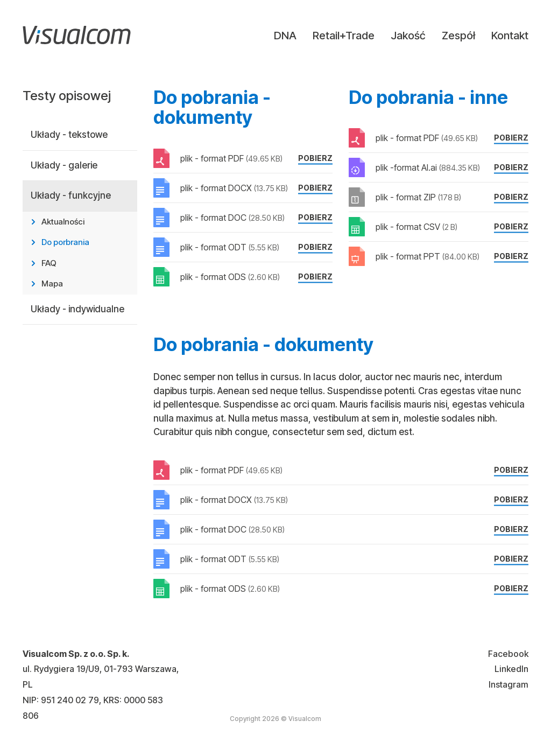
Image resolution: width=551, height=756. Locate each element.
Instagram (508, 684)
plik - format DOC (232, 218)
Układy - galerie (64, 165)
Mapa (52, 283)
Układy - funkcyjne (71, 195)
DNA (285, 36)
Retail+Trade (344, 36)
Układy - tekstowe (69, 135)
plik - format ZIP (418, 197)
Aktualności (63, 222)
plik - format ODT (230, 247)
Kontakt (510, 36)
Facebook (508, 654)
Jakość (408, 36)
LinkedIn (511, 669)
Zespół (458, 36)
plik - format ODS (230, 277)
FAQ (49, 263)
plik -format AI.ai (428, 167)
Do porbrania (65, 242)
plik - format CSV (416, 227)
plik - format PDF (231, 158)
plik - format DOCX (234, 188)
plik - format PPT (428, 256)
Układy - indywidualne (77, 309)
